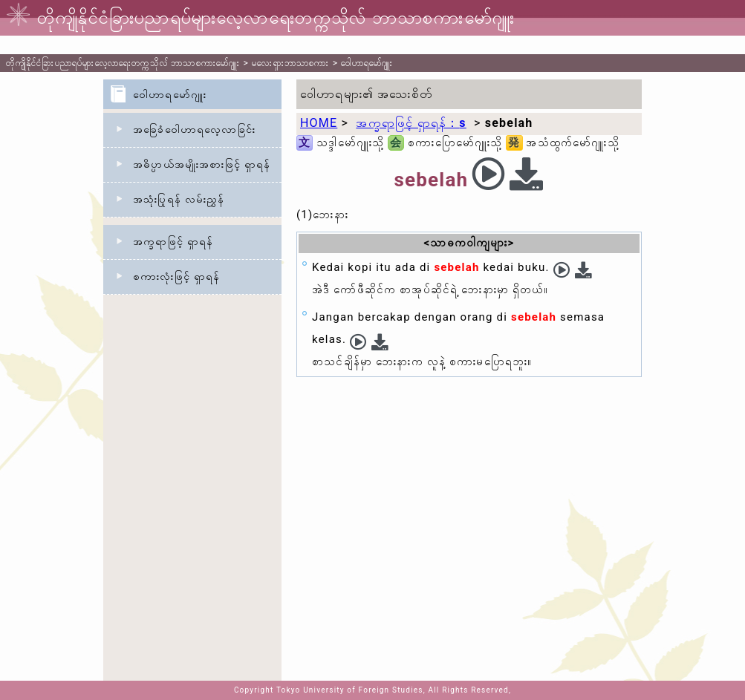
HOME (319, 123)
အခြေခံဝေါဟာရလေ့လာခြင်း (194, 129)
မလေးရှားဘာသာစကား (290, 63)
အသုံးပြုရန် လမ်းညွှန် (179, 199)
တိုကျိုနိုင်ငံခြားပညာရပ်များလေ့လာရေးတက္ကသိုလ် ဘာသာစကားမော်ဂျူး (123, 63)
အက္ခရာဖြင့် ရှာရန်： (411, 123)
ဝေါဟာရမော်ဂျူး (367, 63)
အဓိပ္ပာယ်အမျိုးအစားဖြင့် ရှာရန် (202, 164)
